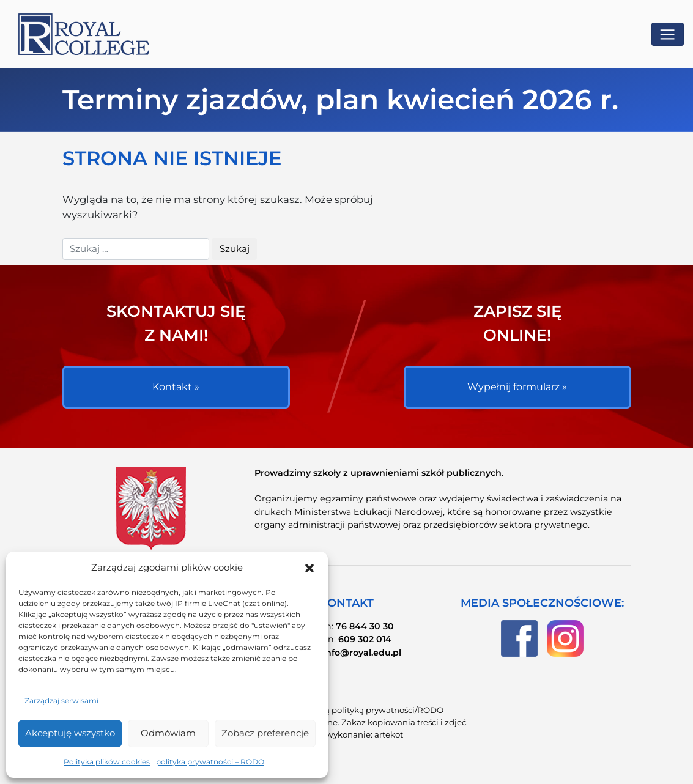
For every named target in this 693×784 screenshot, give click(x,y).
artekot (389, 734)
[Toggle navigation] (668, 34)
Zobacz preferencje (265, 733)
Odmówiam (168, 733)
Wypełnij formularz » (517, 387)
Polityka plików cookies (107, 762)
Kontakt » (176, 387)
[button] (309, 568)
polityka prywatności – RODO (210, 762)
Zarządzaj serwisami (61, 701)
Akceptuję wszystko (70, 733)
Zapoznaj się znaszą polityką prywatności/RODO (346, 710)
